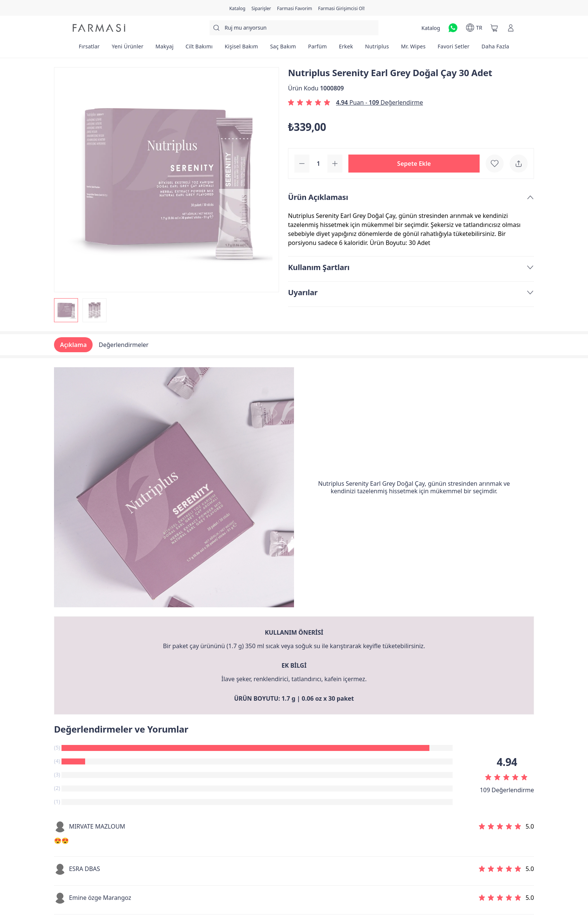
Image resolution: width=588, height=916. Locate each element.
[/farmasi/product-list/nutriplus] (377, 49)
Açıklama (73, 345)
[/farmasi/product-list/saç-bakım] (283, 49)
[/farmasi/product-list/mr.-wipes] (413, 49)
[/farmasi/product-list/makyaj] (165, 49)
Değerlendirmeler (124, 345)
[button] (414, 164)
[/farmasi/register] (261, 8)
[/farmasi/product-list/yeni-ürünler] (128, 49)
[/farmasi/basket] (494, 28)
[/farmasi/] (99, 28)
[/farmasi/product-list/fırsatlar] (89, 49)
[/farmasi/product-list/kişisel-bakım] (241, 49)
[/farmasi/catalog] (237, 8)
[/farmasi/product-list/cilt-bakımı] (199, 49)
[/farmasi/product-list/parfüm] (317, 49)
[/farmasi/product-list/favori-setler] (454, 49)
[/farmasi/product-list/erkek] (346, 49)
